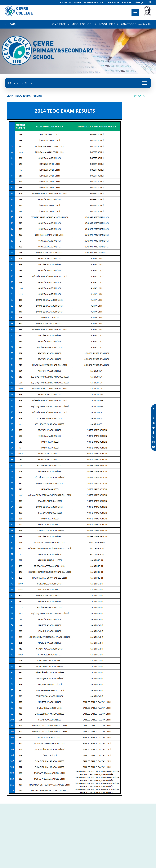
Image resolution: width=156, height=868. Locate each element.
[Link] (71, 2)
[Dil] (139, 2)
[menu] (135, 12)
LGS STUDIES (107, 24)
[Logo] (19, 15)
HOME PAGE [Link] (58, 24)
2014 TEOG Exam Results (136, 24)
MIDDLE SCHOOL (82, 24)
